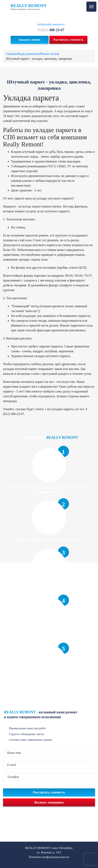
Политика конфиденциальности (49, 857)
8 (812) (51, 30)
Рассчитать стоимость (68, 40)
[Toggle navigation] (91, 7)
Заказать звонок (30, 40)
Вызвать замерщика (49, 802)
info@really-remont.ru (51, 24)
